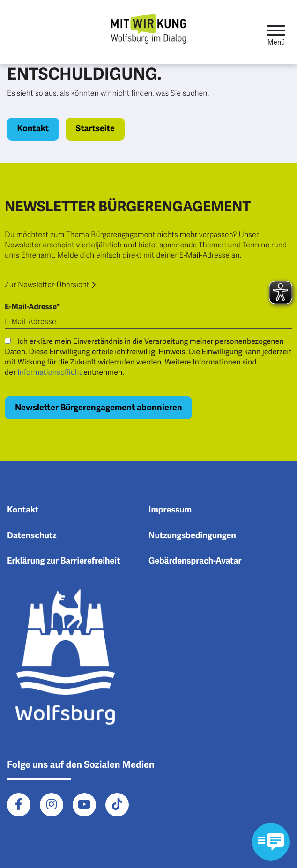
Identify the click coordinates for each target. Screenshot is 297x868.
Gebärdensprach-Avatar (195, 561)
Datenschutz (32, 536)
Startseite (95, 129)
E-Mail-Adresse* (32, 307)
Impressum (170, 510)
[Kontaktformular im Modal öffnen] (271, 842)
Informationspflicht (49, 372)
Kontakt (33, 129)
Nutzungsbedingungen (192, 536)
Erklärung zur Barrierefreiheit (64, 561)
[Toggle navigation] (276, 32)
